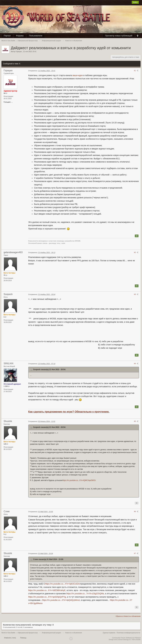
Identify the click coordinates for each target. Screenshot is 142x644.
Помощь (23, 638)
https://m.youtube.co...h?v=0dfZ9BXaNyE (47, 590)
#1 (136, 71)
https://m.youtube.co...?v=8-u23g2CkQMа (85, 594)
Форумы (20, 36)
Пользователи (36, 36)
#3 (136, 294)
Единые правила (109, 633)
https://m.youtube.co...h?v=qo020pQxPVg (47, 597)
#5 (136, 421)
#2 (136, 252)
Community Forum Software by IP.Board (126, 638)
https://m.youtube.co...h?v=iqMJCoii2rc (62, 584)
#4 (136, 364)
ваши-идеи (78, 75)
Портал (7, 36)
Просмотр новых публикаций (119, 36)
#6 (136, 511)
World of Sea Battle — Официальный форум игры (20, 633)
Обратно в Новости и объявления (128, 616)
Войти (135, 2)
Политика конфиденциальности (128, 633)
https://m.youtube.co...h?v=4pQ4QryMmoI (61, 600)
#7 (136, 553)
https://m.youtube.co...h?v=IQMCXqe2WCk (79, 480)
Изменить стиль (10, 638)
